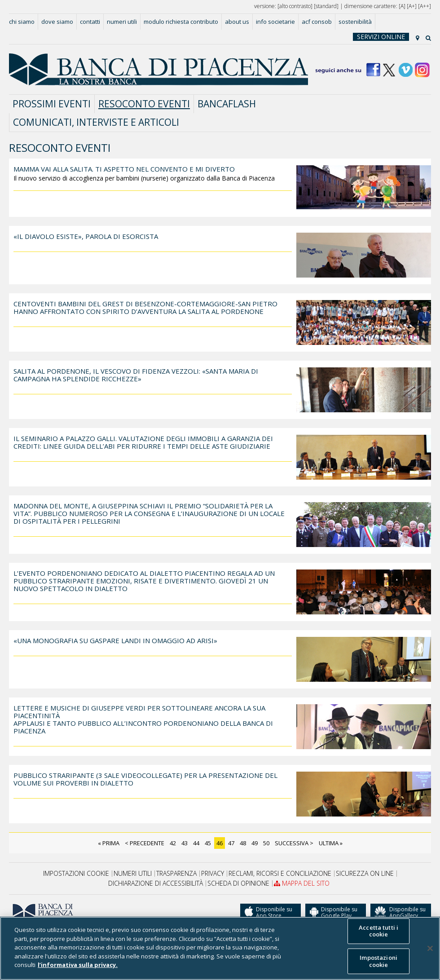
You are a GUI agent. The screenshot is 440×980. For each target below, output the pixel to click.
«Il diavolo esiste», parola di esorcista (86, 236)
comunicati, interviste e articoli (96, 122)
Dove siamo (57, 22)
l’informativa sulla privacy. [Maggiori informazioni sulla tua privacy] (78, 965)
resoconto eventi (144, 104)
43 (185, 843)
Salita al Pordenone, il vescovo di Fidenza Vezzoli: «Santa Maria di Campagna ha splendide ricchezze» (136, 375)
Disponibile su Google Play (334, 913)
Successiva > (294, 843)
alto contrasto (295, 6)
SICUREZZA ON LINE (365, 874)
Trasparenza (176, 874)
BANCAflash (227, 104)
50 (266, 843)
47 (231, 843)
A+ (412, 6)
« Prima (109, 843)
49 (255, 843)
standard (326, 6)
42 (173, 843)
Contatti (90, 22)
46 (220, 843)
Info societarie (275, 22)
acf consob (317, 22)
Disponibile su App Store (268, 913)
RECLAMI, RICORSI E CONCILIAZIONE (280, 874)
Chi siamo (22, 22)
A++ (425, 6)
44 (196, 843)
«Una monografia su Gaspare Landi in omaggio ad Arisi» (115, 640)
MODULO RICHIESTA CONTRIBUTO (181, 22)
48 (243, 843)
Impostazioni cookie (76, 874)
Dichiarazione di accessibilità (156, 883)
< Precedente (145, 843)
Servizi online (381, 37)
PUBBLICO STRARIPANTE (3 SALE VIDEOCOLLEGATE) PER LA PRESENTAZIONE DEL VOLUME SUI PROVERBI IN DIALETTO (145, 779)
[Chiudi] (430, 948)
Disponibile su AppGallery (400, 912)
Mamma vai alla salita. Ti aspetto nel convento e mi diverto (124, 169)
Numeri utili (122, 22)
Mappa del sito (302, 883)
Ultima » (331, 843)
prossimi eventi (52, 104)
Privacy (213, 874)
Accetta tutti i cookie (378, 931)
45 (208, 843)
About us (237, 22)
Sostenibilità (355, 22)
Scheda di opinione (238, 883)
